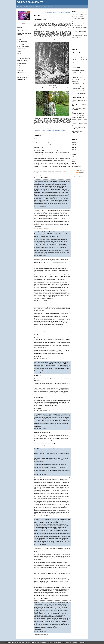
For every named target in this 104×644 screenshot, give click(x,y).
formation (52, 130)
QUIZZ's (19, 68)
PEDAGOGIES (20, 66)
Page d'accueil (61, 13)
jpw (73, 112)
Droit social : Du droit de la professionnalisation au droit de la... (79, 20)
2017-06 (74, 157)
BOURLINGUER (76, 45)
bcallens (74, 101)
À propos (24, 24)
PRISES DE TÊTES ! (77, 73)
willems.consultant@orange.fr (80, 177)
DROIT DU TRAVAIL (21, 49)
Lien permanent (60, 129)
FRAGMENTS (20, 56)
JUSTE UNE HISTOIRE (22, 61)
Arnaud (74, 104)
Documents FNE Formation (78, 70)
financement (57, 130)
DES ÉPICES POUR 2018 (78, 75)
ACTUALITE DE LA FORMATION (24, 31)
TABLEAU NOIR (20, 73)
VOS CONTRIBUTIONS (22, 78)
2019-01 (74, 145)
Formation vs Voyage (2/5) (78, 91)
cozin (73, 131)
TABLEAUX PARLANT (22, 75)
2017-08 (74, 152)
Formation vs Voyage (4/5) (78, 86)
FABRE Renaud (76, 108)
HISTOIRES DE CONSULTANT (24, 58)
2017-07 (74, 154)
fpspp (48, 130)
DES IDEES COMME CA (22, 42)
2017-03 (74, 161)
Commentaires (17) (38, 130)
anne (73, 135)
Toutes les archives (76, 166)
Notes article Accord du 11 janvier (79, 35)
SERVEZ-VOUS (20, 70)
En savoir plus (81, 642)
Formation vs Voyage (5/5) (78, 84)
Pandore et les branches (78, 77)
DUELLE (19, 51)
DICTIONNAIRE (20, 44)
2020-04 (74, 142)
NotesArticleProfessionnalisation (79, 38)
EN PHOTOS (20, 54)
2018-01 (74, 147)
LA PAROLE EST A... (21, 63)
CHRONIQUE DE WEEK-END (23, 37)
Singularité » (68, 13)
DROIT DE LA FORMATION (23, 47)
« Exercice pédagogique (51, 13)
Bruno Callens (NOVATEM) (44, 144)
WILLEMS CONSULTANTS (30, 2)
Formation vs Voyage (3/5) (78, 88)
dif (46, 130)
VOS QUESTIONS (21, 80)
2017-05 (74, 159)
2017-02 (74, 164)
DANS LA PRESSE (21, 39)
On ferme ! (79, 135)
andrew (74, 116)
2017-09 (74, 150)
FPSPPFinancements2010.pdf (41, 126)
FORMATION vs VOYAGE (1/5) (79, 93)
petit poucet (63, 130)
